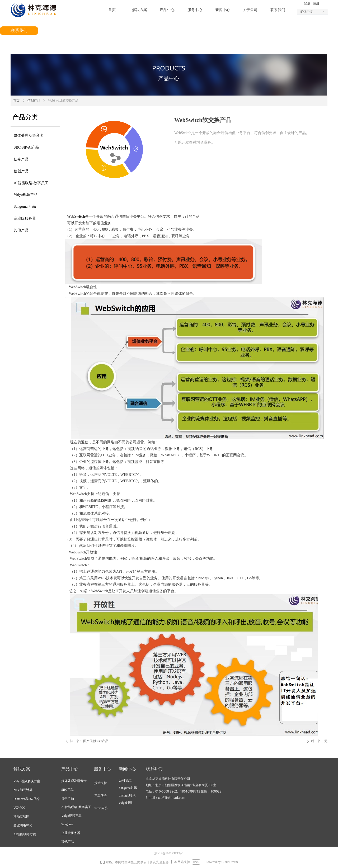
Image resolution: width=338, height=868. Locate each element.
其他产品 (21, 230)
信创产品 (21, 171)
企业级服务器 (25, 218)
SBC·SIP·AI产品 (26, 147)
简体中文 (307, 12)
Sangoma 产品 (25, 207)
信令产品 (21, 159)
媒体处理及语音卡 (29, 136)
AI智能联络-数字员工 (31, 183)
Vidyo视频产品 (26, 195)
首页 (16, 101)
